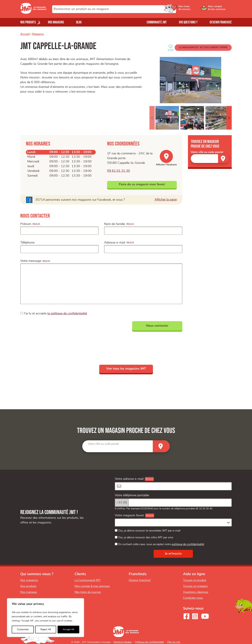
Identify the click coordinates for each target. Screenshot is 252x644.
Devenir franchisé (221, 22)
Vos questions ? (188, 22)
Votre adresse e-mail (129, 479)
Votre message (31, 261)
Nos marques (29, 592)
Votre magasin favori (129, 515)
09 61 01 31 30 (118, 171)
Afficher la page (166, 199)
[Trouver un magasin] (223, 159)
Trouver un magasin (195, 586)
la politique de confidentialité (67, 314)
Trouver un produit (195, 580)
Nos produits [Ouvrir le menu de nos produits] (28, 22)
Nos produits (28, 586)
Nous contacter (157, 326)
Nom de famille (115, 224)
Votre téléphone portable (132, 495)
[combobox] (114, 9)
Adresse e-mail (115, 243)
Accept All (68, 630)
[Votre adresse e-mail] (173, 486)
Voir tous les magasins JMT (126, 369)
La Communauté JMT (88, 580)
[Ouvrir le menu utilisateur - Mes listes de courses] (193, 9)
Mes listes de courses (88, 592)
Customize (23, 630)
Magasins (38, 34)
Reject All (46, 630)
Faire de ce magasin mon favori (142, 184)
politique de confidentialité (188, 544)
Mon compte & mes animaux (92, 586)
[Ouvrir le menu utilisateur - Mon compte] (220, 9)
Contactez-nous (193, 598)
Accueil (25, 34)
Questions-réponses (196, 592)
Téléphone (27, 243)
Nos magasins (56, 22)
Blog (79, 22)
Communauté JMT (157, 22)
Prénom (26, 224)
